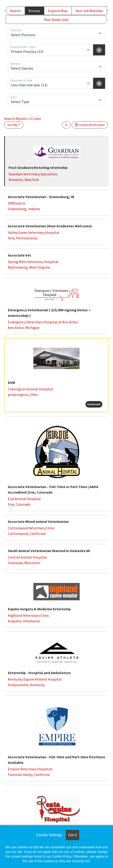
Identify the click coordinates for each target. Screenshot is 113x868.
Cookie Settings (49, 835)
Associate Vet (19, 255)
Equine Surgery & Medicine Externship (39, 609)
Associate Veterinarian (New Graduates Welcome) (50, 226)
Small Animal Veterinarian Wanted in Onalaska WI (49, 551)
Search (15, 11)
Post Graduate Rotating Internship (38, 167)
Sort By (13, 125)
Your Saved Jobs (56, 19)
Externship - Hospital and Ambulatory (39, 673)
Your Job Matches (89, 11)
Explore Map (58, 11)
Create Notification (90, 125)
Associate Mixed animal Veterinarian (38, 521)
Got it (72, 835)
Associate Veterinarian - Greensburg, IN (41, 197)
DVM (11, 383)
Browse (34, 11)
